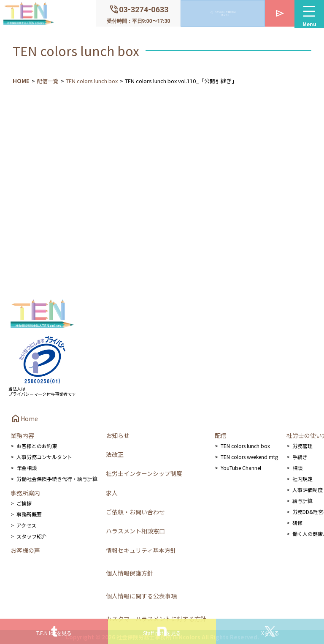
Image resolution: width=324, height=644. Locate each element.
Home (24, 418)
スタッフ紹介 (32, 536)
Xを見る (270, 633)
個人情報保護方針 (130, 573)
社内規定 (302, 479)
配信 (221, 435)
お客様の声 (25, 550)
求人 (112, 493)
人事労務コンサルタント (44, 457)
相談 (297, 468)
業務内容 (22, 435)
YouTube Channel (241, 468)
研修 (297, 523)
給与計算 (302, 501)
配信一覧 (48, 81)
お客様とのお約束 (37, 446)
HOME (21, 81)
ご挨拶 (24, 503)
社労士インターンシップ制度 (144, 473)
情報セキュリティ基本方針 (141, 550)
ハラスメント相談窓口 (135, 531)
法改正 (115, 454)
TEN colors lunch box (92, 81)
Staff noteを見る (162, 633)
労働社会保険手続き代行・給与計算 (57, 479)
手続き (300, 457)
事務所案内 (25, 493)
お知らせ (118, 435)
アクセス (26, 525)
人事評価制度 (308, 490)
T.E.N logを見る (54, 633)
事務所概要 (29, 514)
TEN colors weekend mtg (249, 457)
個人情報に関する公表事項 (141, 596)
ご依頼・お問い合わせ (135, 512)
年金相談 (27, 468)
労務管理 (302, 446)
